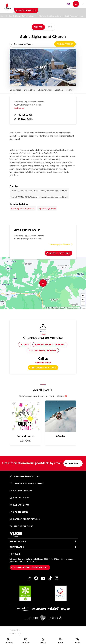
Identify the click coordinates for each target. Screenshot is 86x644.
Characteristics (45, 90)
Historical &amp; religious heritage (22, 16)
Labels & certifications (25, 519)
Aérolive (61, 436)
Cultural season (25, 436)
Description (29, 90)
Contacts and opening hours (31, 567)
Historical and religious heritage (51, 16)
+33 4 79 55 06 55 (24, 115)
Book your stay (26, 10)
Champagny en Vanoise (61, 245)
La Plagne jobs (20, 498)
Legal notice (15, 630)
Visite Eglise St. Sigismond (23, 208)
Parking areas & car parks (50, 344)
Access (25, 344)
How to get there (60, 253)
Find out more (65, 44)
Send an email (23, 119)
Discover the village (44, 368)
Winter (38, 27)
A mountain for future (25, 476)
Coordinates (15, 90)
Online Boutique (21, 491)
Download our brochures (27, 483)
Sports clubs (19, 512)
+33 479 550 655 (43, 362)
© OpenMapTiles (52, 308)
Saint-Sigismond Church (74, 16)
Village (69, 90)
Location (59, 90)
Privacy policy (15, 633)
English (68, 4)
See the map (19, 108)
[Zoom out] (83, 299)
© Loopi (83, 308)
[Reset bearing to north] (83, 303)
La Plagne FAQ (19, 505)
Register (74, 463)
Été (50, 27)
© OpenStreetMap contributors (69, 308)
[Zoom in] (83, 296)
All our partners (21, 526)
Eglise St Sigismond (47, 208)
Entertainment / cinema (43, 351)
